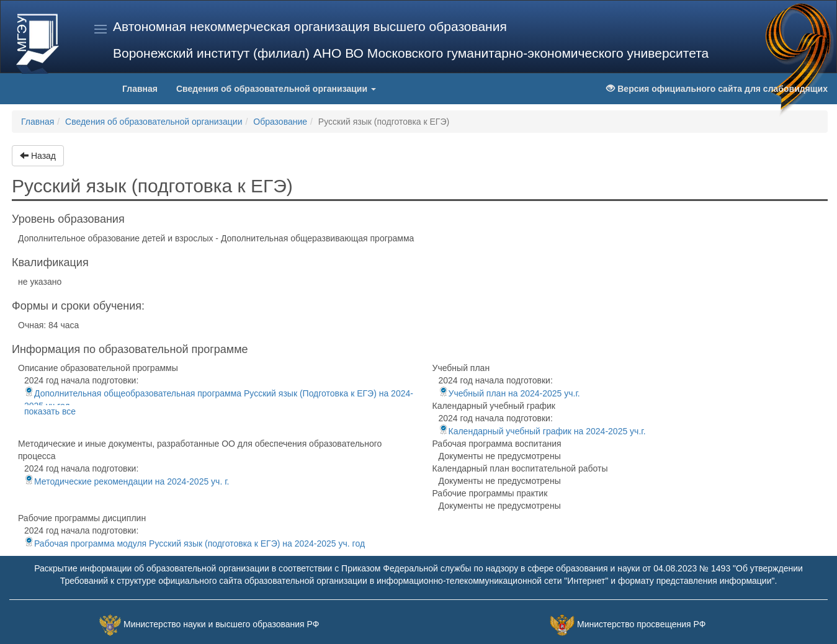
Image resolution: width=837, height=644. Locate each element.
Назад (38, 156)
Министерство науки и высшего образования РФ (221, 625)
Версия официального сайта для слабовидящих (717, 89)
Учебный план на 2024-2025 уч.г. (509, 393)
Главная (145, 88)
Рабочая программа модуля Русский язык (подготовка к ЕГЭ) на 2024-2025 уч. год (195, 543)
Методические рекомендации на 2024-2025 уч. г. (127, 481)
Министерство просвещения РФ (641, 625)
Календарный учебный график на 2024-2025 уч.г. (542, 431)
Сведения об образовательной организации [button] (276, 89)
